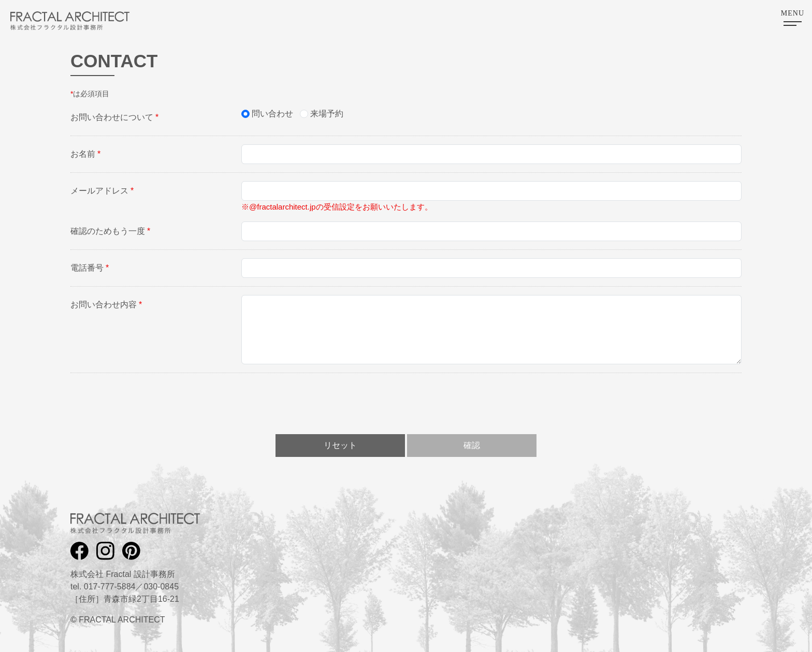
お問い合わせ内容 (106, 305)
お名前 (85, 154)
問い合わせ (272, 114)
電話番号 (90, 268)
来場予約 (327, 114)
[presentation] (406, 402)
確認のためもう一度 (110, 231)
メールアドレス (102, 191)
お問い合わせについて (114, 117)
